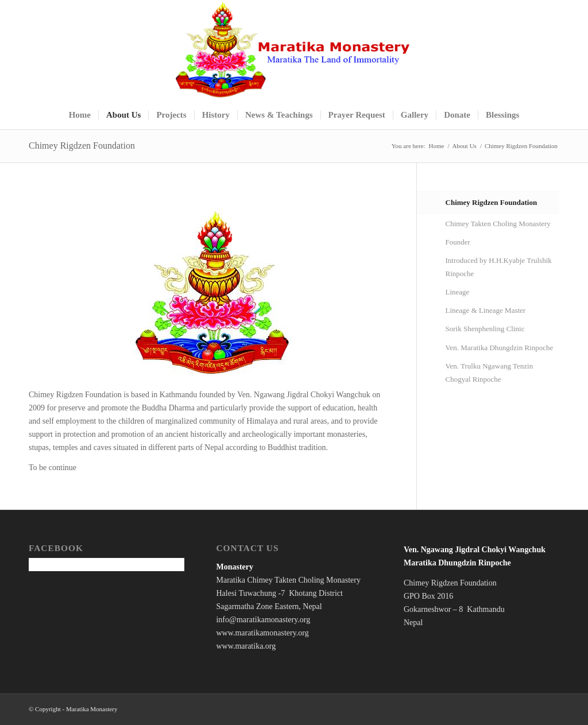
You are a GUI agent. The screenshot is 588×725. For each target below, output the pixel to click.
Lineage (458, 292)
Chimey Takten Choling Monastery (498, 224)
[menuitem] (80, 115)
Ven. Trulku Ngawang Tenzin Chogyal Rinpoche (490, 373)
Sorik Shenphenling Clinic (485, 329)
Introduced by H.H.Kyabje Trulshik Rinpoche (499, 267)
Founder (458, 242)
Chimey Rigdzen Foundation (82, 146)
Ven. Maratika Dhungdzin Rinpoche (500, 348)
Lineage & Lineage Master (486, 310)
